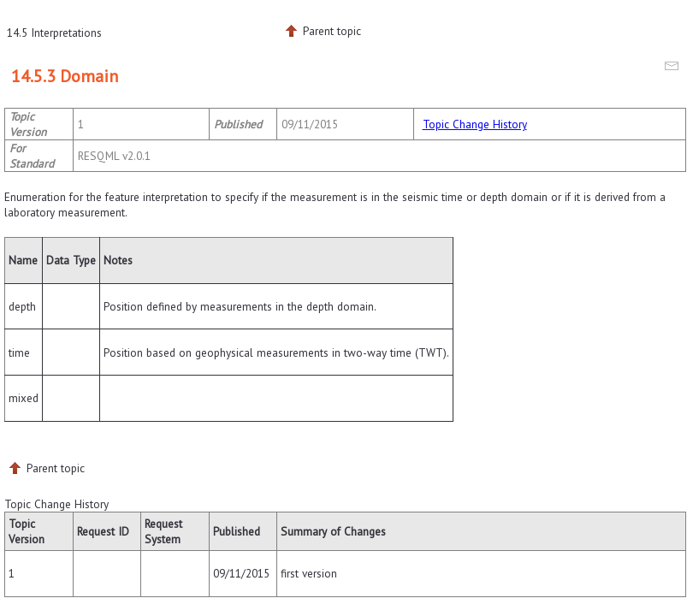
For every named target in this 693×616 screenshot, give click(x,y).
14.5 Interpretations (54, 33)
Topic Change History (475, 124)
